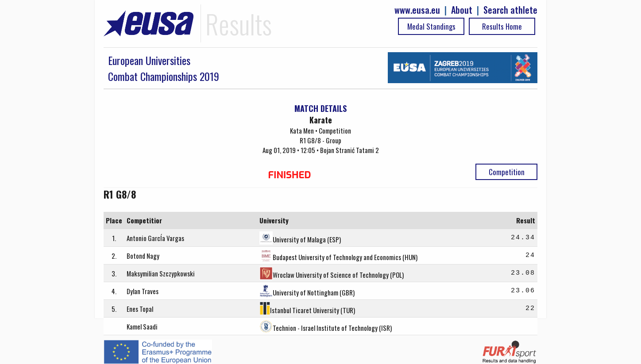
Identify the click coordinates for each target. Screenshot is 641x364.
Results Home (502, 26)
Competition (507, 172)
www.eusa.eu (417, 10)
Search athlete (510, 10)
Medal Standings (431, 26)
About (462, 10)
